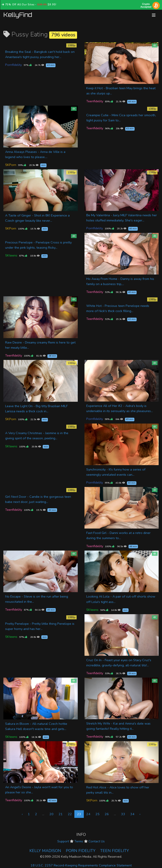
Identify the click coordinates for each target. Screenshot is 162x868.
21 (61, 814)
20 (51, 814)
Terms (79, 841)
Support (63, 841)
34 (132, 814)
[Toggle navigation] (154, 15)
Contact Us (97, 841)
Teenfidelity (95, 101)
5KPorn (11, 165)
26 (107, 814)
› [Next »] (140, 814)
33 (123, 814)
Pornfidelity (13, 65)
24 (88, 814)
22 (70, 814)
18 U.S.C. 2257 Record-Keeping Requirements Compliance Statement (81, 865)
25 (98, 814)
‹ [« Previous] (22, 814)
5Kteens (11, 255)
